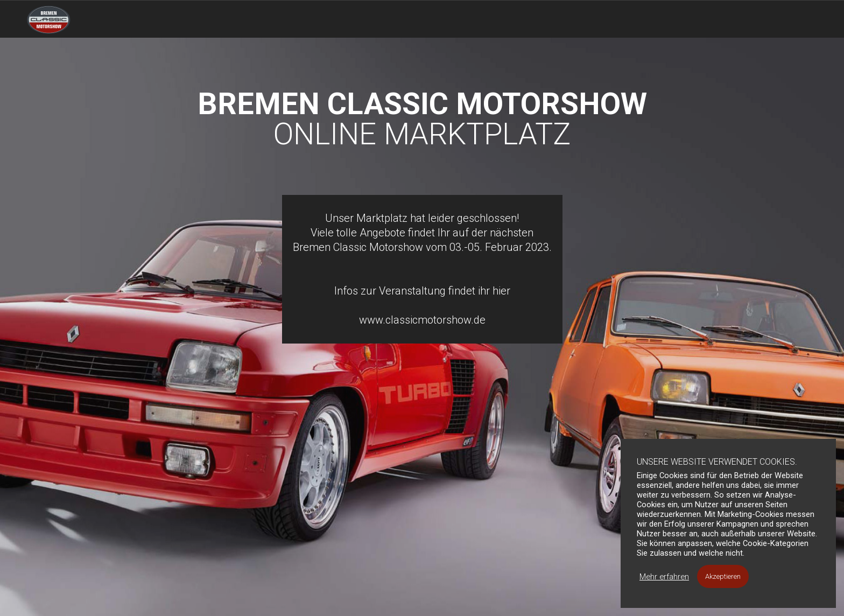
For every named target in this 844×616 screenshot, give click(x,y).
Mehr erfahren (664, 577)
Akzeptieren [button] (723, 576)
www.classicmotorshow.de (422, 320)
